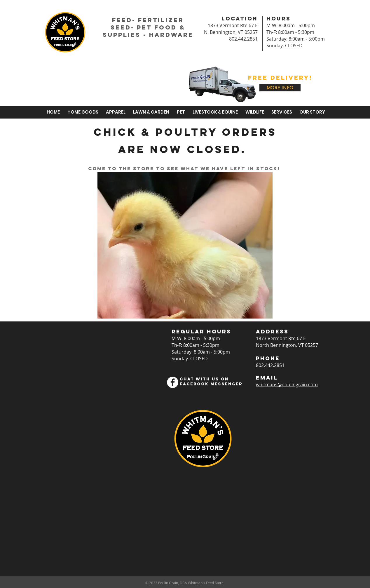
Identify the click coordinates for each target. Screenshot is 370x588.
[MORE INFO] (280, 88)
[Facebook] (173, 382)
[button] (150, 112)
